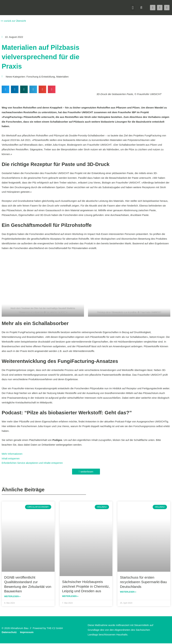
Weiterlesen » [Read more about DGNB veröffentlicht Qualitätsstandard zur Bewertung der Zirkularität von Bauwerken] (12, 597)
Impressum (27, 633)
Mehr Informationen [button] (13, 454)
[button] (133, 8)
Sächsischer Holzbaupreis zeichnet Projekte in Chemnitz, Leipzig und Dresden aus (86, 587)
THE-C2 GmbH (55, 629)
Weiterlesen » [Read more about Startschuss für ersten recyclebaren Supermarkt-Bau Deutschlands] (128, 592)
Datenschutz (9, 633)
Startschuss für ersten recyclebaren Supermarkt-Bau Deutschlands (143, 582)
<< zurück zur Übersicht (14, 21)
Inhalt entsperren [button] (11, 458)
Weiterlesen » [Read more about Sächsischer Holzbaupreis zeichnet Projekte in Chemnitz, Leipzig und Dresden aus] (70, 597)
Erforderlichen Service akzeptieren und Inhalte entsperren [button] (34, 463)
